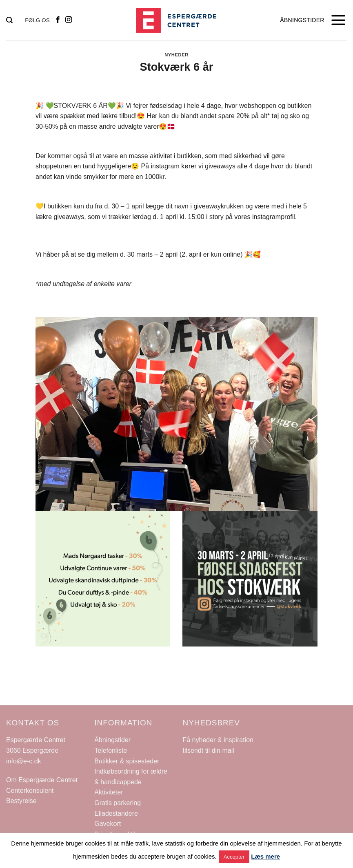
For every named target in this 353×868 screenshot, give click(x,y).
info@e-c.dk (24, 761)
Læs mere (265, 856)
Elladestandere (116, 813)
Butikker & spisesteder (127, 761)
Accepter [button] (234, 857)
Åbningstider (112, 740)
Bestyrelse (21, 801)
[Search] (9, 20)
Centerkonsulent (30, 791)
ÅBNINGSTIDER (302, 20)
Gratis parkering (118, 803)
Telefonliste (111, 751)
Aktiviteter (109, 792)
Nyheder (176, 55)
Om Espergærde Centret (42, 780)
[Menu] (339, 20)
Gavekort (108, 824)
